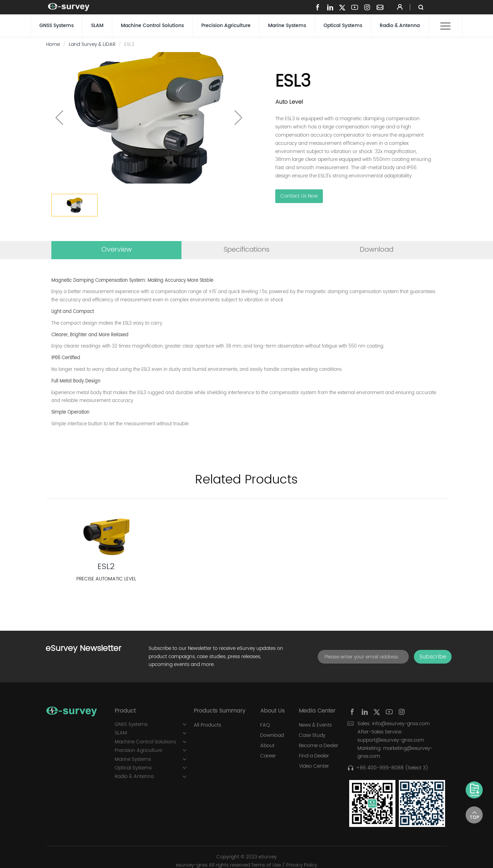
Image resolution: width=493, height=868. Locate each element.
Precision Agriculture (226, 26)
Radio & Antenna (400, 26)
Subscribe (433, 657)
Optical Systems (343, 26)
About (267, 746)
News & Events (315, 725)
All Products (207, 725)
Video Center (314, 766)
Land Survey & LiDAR (92, 44)
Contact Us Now (299, 196)
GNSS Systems (56, 26)
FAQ (265, 725)
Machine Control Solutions (152, 26)
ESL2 (106, 567)
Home (53, 44)
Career (268, 756)
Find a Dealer (314, 756)
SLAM (97, 26)
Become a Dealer (319, 746)
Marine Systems (287, 26)
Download (272, 735)
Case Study (312, 735)
